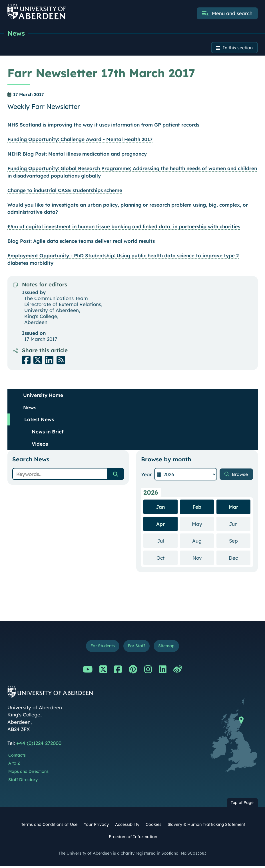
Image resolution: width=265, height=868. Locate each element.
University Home (43, 396)
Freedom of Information (133, 839)
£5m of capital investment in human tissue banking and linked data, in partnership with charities (124, 228)
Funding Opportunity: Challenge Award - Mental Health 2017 (80, 140)
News (17, 33)
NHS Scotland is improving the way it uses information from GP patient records (103, 126)
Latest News (39, 420)
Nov (203, 558)
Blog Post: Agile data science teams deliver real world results (81, 242)
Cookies (153, 826)
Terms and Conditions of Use (49, 826)
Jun (240, 524)
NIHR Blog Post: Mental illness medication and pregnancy (77, 155)
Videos (40, 445)
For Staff (137, 647)
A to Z (14, 765)
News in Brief (48, 432)
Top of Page (242, 804)
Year (146, 475)
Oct (167, 558)
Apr (160, 525)
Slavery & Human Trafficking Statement (206, 826)
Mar (233, 508)
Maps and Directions (28, 773)
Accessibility (127, 826)
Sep (240, 541)
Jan (160, 508)
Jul (167, 541)
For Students (101, 647)
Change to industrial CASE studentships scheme (65, 191)
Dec (240, 558)
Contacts (17, 757)
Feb (197, 508)
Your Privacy (96, 826)
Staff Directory (23, 782)
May (203, 524)
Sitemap (169, 647)
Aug (203, 541)
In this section (236, 48)
